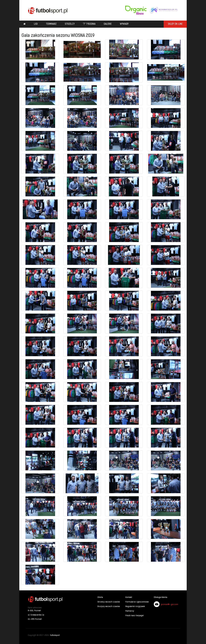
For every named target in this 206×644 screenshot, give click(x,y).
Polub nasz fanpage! (135, 616)
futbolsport (55, 635)
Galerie (108, 24)
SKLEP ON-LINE (175, 24)
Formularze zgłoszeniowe (137, 602)
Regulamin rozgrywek (135, 607)
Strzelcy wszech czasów (109, 602)
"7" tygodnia (89, 24)
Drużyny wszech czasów (109, 607)
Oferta (100, 597)
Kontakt (129, 597)
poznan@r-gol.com (170, 605)
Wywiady (124, 24)
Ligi (36, 24)
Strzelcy (70, 24)
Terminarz (51, 24)
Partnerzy (130, 611)
